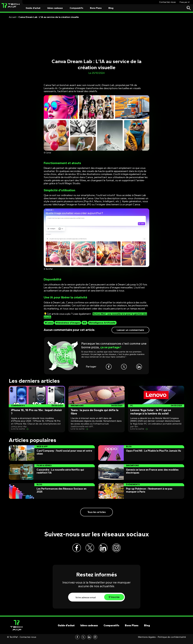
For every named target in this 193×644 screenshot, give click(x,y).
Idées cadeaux (55, 8)
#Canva (49, 323)
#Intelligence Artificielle (102, 323)
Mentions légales (147, 641)
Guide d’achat (33, 8)
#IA (85, 323)
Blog (111, 8)
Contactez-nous (167, 2)
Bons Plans (96, 8)
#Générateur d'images (68, 323)
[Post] (37, 409)
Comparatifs (76, 8)
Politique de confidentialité (172, 641)
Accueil (12, 17)
